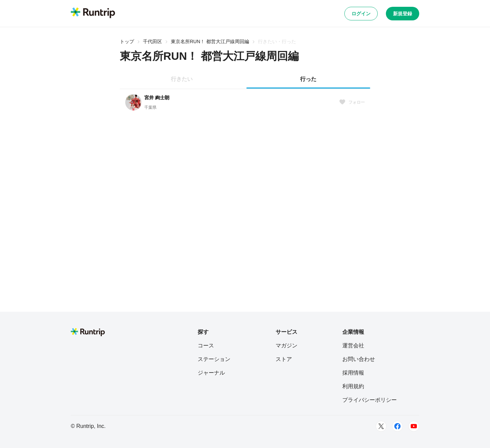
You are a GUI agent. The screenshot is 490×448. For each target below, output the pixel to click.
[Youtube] (414, 426)
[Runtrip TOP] (93, 13)
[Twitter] (381, 426)
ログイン (361, 14)
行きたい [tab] (182, 79)
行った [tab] (308, 79)
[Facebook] (397, 426)
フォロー (352, 102)
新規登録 (403, 14)
